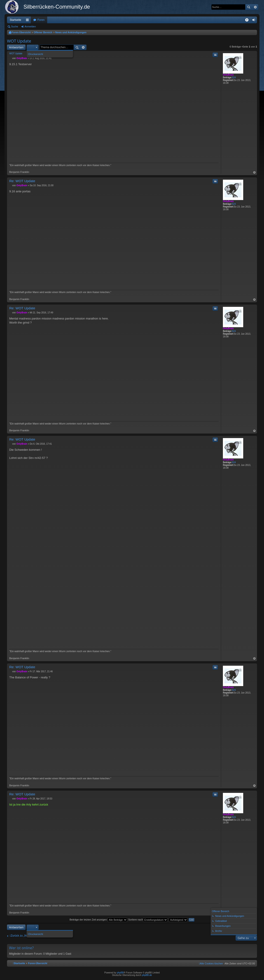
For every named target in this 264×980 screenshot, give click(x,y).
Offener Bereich (43, 32)
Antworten (16, 47)
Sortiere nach (148, 920)
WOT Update (19, 41)
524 (234, 77)
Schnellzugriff (28, 21)
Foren (41, 20)
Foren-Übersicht (21, 32)
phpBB (120, 973)
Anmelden (30, 26)
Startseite (15, 20)
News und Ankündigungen (71, 32)
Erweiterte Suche (255, 7)
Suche (249, 7)
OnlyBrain (228, 75)
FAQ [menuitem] (248, 21)
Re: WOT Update (22, 181)
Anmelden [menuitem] (255, 21)
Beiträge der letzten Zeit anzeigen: (98, 920)
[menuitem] (211, 963)
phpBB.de (147, 975)
